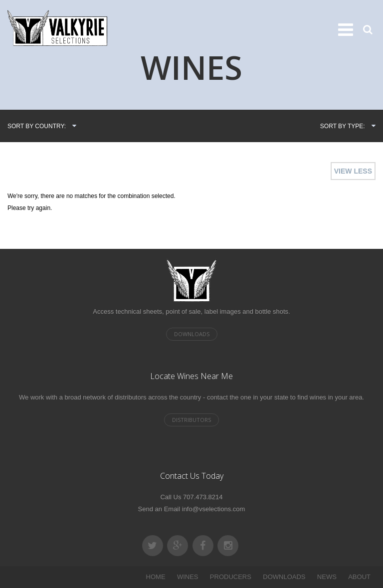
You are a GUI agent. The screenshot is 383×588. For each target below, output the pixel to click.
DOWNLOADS (284, 577)
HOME (156, 577)
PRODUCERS (231, 577)
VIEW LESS (353, 171)
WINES (188, 577)
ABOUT (359, 577)
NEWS (327, 577)
